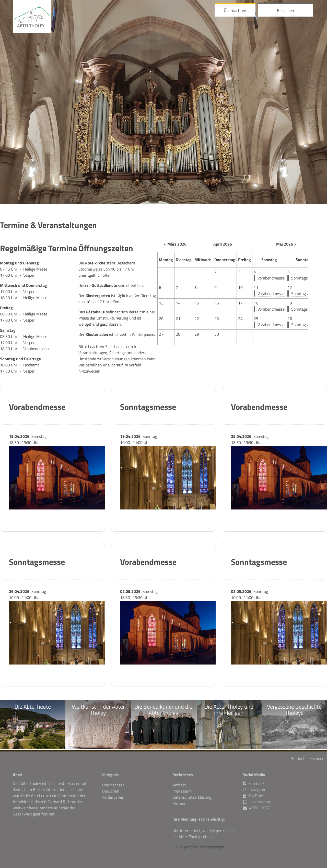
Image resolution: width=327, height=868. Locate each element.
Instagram (254, 790)
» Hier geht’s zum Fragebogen (198, 847)
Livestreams (260, 802)
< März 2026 (175, 244)
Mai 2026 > (286, 244)
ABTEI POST (260, 808)
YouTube (253, 796)
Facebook (254, 784)
